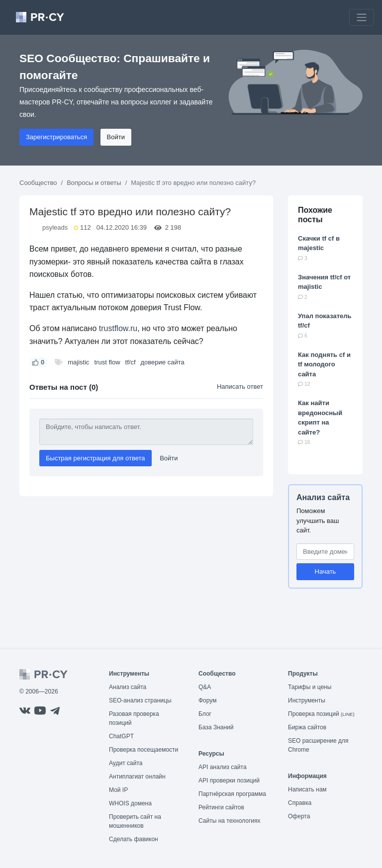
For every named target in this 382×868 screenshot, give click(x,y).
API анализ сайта (223, 767)
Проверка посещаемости (143, 750)
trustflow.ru (118, 328)
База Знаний (216, 727)
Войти (116, 137)
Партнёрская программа (232, 794)
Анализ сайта (323, 497)
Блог (205, 714)
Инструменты (307, 700)
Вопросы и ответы (94, 183)
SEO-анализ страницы (140, 700)
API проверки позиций (229, 781)
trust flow (107, 362)
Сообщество (38, 183)
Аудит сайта (126, 763)
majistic (78, 362)
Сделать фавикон (134, 839)
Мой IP (118, 790)
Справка (300, 803)
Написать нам (307, 789)
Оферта (299, 816)
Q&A (205, 687)
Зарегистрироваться (56, 137)
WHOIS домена (130, 803)
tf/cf (131, 362)
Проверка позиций (321, 714)
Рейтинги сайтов (221, 807)
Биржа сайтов (307, 727)
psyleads (55, 227)
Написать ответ (240, 387)
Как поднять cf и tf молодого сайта (324, 364)
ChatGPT (121, 736)
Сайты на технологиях (229, 821)
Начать (326, 571)
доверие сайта (163, 362)
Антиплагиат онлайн (137, 777)
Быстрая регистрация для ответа (95, 458)
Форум (207, 700)
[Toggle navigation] (362, 17)
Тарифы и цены (310, 687)
